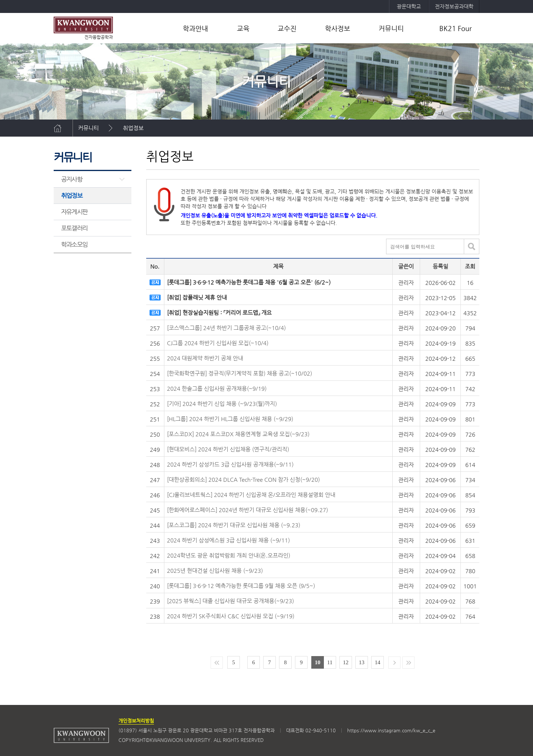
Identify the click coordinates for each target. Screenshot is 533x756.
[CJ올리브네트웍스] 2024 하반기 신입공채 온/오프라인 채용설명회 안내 (251, 495)
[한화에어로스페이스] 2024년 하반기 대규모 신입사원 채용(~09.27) (247, 510)
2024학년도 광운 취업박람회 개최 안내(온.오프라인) (229, 555)
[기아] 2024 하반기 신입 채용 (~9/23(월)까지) (222, 404)
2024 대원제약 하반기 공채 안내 (205, 358)
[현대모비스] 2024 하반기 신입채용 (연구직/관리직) (228, 449)
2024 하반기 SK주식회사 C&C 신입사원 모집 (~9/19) (231, 616)
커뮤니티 (391, 28)
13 (362, 662)
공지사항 (72, 179)
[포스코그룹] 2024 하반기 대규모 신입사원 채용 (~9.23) (234, 525)
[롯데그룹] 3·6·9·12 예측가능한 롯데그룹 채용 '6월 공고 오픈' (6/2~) (249, 282)
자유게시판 (74, 212)
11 (330, 662)
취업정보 (133, 128)
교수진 (287, 28)
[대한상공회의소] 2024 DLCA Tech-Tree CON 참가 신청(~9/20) (243, 479)
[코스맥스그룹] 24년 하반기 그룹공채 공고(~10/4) (226, 328)
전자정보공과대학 (454, 6)
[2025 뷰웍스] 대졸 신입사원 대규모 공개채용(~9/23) (230, 601)
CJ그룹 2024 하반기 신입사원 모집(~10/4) (218, 343)
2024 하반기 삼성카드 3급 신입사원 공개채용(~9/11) (230, 464)
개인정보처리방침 (136, 721)
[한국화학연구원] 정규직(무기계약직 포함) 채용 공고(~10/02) (239, 373)
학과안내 (195, 28)
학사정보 (338, 28)
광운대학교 (409, 6)
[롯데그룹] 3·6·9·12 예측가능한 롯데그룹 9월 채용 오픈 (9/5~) (241, 586)
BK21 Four (456, 28)
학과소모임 (74, 244)
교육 (243, 28)
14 (378, 662)
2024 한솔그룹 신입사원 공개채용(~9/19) (217, 388)
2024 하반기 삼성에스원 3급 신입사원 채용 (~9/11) (228, 540)
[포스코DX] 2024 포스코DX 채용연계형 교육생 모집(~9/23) (238, 434)
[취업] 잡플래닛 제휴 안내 (197, 297)
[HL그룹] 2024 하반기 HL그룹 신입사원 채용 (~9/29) (230, 419)
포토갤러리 (74, 228)
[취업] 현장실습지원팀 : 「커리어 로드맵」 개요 (219, 313)
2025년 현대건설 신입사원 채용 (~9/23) (215, 570)
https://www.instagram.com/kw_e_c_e (391, 730)
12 (346, 662)
